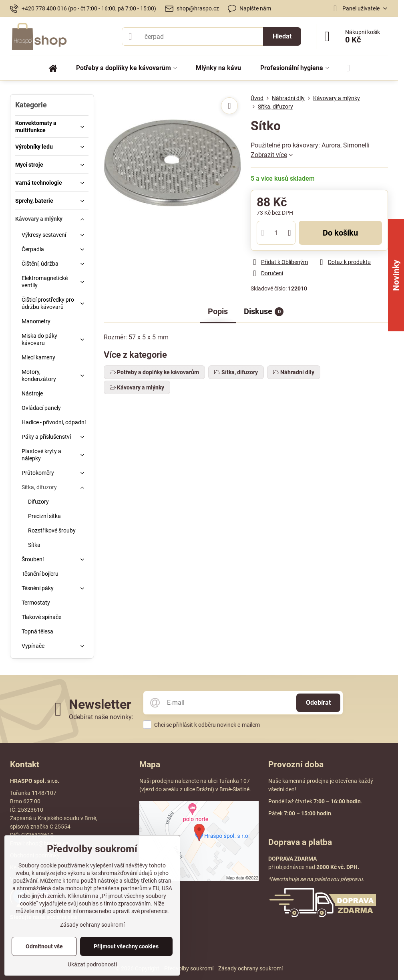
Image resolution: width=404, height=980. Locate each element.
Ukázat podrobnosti (92, 964)
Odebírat (318, 703)
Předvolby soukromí (189, 968)
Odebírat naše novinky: (101, 717)
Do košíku (340, 233)
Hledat (282, 36)
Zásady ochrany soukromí (250, 968)
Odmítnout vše (44, 946)
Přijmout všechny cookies (126, 946)
